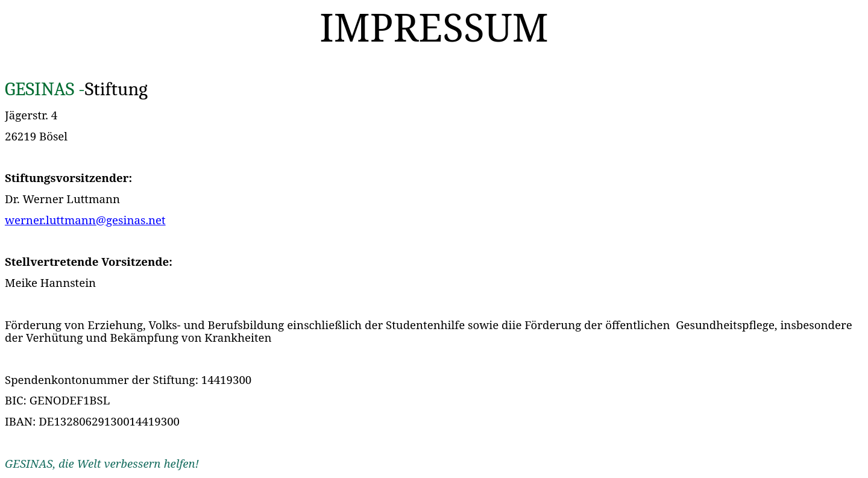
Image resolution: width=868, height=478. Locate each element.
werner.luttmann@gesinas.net (85, 220)
